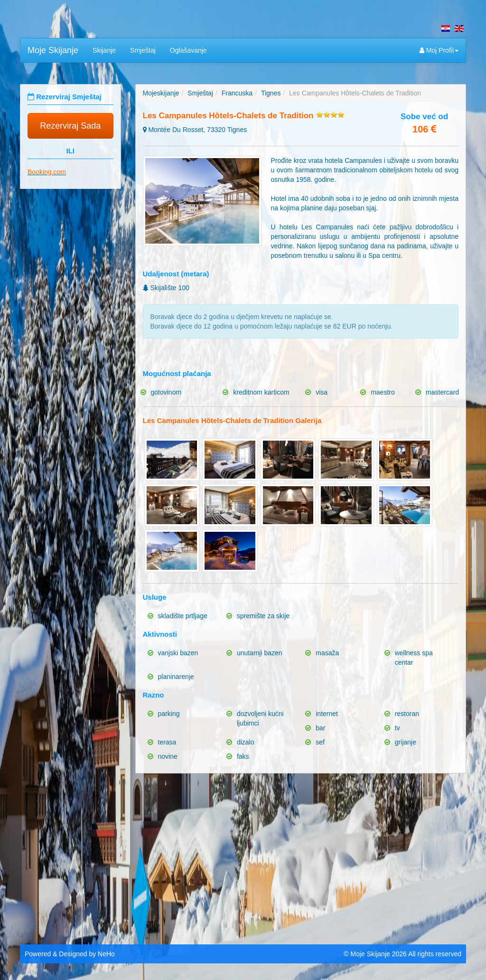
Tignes (271, 93)
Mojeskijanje (161, 93)
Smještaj (143, 50)
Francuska (237, 93)
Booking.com (47, 172)
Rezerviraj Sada (70, 126)
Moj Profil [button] (439, 50)
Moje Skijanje (53, 50)
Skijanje (104, 50)
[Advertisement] (243, 857)
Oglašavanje (188, 50)
